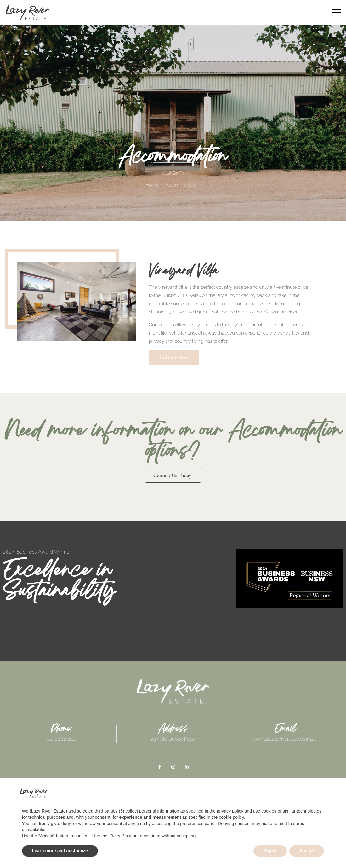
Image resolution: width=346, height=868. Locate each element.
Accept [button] (307, 851)
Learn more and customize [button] (60, 851)
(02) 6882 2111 (61, 739)
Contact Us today (172, 475)
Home (152, 185)
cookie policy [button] (231, 817)
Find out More (173, 358)
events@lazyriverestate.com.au (285, 739)
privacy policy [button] (230, 811)
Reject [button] (270, 851)
